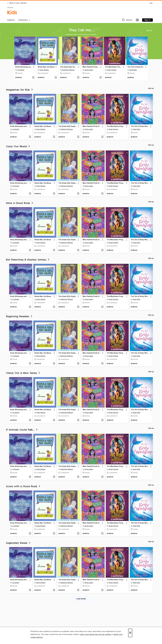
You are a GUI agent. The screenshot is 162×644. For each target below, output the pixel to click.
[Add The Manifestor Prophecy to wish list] (123, 78)
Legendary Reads (18, 543)
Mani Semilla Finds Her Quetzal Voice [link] (91, 67)
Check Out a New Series (23, 373)
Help (151, 3)
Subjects (11, 20)
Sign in (147, 20)
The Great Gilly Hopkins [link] (69, 67)
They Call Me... (81, 30)
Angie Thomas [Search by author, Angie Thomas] (112, 70)
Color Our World (18, 146)
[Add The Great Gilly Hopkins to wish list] (78, 78)
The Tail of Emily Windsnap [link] (136, 67)
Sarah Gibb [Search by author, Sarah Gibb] (133, 70)
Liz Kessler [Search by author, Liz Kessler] (21, 70)
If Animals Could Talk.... (22, 430)
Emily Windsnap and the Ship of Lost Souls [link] (24, 67)
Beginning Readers (19, 316)
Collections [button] (24, 20)
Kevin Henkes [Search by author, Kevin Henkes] (44, 70)
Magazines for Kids (20, 90)
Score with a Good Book (23, 486)
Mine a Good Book (20, 203)
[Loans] (137, 20)
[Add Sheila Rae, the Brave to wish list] (56, 78)
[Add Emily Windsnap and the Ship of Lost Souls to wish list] (33, 78)
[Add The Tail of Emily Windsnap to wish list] (145, 78)
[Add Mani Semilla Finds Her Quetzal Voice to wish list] (101, 78)
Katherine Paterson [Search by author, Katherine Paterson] (68, 70)
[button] (127, 20)
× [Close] (130, 633)
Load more (81, 599)
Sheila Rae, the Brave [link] (46, 67)
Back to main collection (17, 3)
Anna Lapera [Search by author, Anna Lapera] (89, 70)
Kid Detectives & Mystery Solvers (28, 260)
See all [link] (149, 31)
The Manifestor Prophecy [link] (114, 67)
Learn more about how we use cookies (95, 634)
